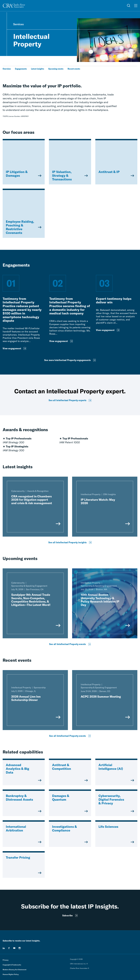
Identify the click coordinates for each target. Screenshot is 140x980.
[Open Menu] (136, 6)
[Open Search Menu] (129, 6)
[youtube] (14, 948)
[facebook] (9, 948)
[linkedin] (4, 948)
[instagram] (20, 948)
